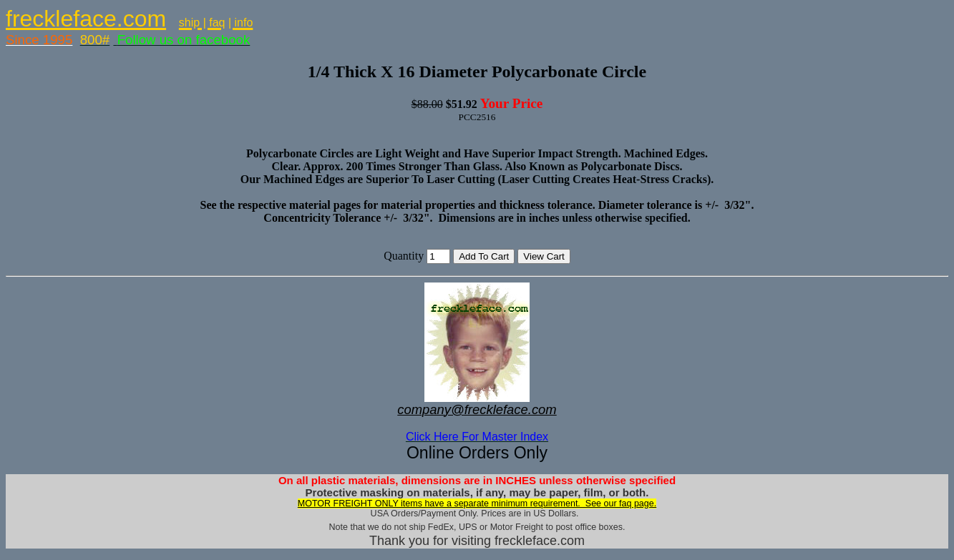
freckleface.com (86, 19)
